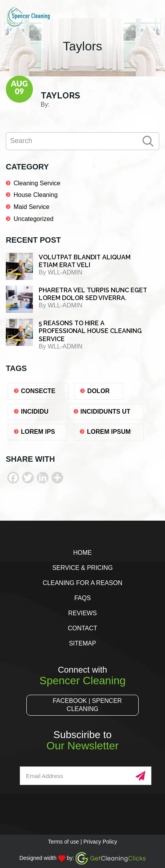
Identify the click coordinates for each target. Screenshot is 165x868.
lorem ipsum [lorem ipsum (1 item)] (109, 432)
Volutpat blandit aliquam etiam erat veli (85, 261)
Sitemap (82, 643)
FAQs (83, 598)
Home (82, 553)
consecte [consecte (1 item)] (38, 391)
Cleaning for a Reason (82, 583)
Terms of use (64, 842)
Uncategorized (34, 219)
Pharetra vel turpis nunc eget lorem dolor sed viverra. (93, 294)
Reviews (82, 613)
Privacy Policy (100, 842)
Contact (82, 628)
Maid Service (31, 207)
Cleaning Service (37, 183)
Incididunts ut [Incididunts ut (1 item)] (106, 412)
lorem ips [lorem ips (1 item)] (38, 432)
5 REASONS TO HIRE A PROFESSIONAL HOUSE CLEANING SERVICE (90, 331)
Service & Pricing (82, 568)
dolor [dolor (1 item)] (98, 391)
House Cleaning (36, 195)
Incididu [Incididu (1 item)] (35, 412)
